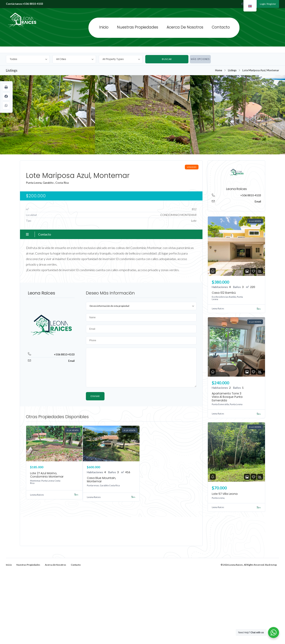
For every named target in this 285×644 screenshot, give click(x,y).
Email (71, 361)
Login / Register (268, 4)
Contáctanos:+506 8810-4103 (25, 4)
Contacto (221, 27)
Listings (232, 70)
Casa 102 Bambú (224, 293)
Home (218, 70)
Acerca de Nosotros (185, 27)
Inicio (104, 27)
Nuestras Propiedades (138, 27)
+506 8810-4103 (64, 354)
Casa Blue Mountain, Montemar (101, 480)
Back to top (271, 565)
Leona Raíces (17, 12)
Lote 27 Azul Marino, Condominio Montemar (47, 475)
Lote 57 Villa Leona (225, 494)
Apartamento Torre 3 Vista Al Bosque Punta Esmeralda (227, 397)
